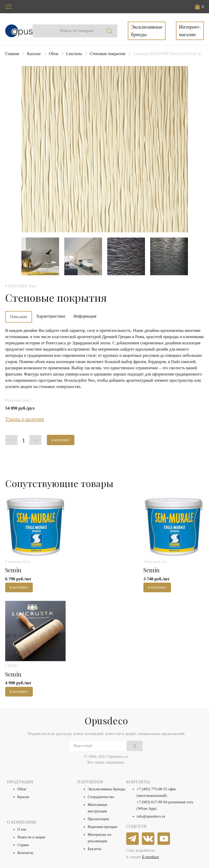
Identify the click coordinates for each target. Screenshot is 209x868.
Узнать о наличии (25, 419)
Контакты (25, 853)
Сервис (23, 845)
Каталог (34, 54)
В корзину (61, 440)
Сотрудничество (101, 797)
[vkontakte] (148, 839)
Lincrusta (74, 54)
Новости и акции (31, 837)
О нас (22, 829)
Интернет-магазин (190, 31)
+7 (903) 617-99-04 (152, 802)
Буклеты (95, 849)
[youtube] (164, 839)
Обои (54, 54)
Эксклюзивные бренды (147, 31)
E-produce (151, 857)
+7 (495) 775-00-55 (152, 789)
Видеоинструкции (103, 827)
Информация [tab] (85, 316)
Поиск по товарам (77, 31)
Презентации (98, 819)
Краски (23, 797)
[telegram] (133, 839)
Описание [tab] (19, 317)
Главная (12, 54)
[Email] (106, 746)
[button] (199, 7)
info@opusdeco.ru (151, 816)
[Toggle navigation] (8, 7)
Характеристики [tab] (51, 316)
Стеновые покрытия (108, 54)
